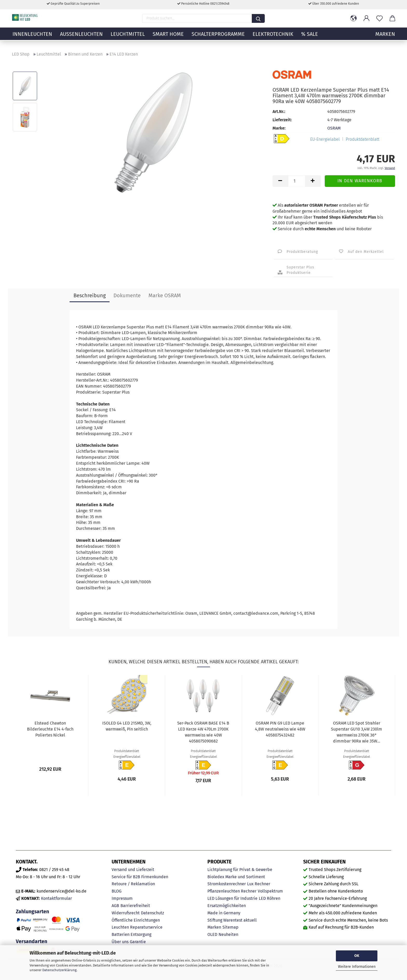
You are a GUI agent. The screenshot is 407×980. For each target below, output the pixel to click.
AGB (115, 906)
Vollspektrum (270, 891)
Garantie (138, 942)
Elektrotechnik (273, 38)
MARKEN (385, 38)
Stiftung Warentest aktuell (232, 920)
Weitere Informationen (357, 967)
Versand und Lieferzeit (133, 870)
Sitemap (230, 927)
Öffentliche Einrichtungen (136, 920)
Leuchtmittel (128, 38)
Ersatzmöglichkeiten (227, 906)
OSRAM (334, 128)
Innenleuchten (32, 38)
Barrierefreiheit (135, 906)
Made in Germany (224, 913)
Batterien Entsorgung (131, 934)
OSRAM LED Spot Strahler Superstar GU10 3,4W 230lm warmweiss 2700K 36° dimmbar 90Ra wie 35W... (357, 732)
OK (357, 956)
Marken (214, 927)
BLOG (117, 891)
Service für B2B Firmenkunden (140, 877)
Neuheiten (228, 934)
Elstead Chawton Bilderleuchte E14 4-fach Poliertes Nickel (50, 729)
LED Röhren (270, 898)
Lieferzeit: (282, 120)
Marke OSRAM (165, 295)
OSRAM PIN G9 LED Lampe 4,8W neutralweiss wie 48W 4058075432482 (280, 729)
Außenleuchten (81, 38)
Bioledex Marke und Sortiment (236, 877)
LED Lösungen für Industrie (232, 898)
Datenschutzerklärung (59, 970)
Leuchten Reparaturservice (137, 927)
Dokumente (127, 295)
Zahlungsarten (32, 912)
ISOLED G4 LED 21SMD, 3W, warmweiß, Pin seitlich (127, 726)
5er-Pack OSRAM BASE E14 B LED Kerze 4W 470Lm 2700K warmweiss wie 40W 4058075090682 (203, 732)
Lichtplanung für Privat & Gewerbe (240, 870)
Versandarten (32, 941)
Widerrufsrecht (126, 913)
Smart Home (168, 38)
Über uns (120, 942)
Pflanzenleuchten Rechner (232, 891)
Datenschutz (152, 913)
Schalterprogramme (218, 38)
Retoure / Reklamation (133, 884)
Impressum (122, 898)
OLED (212, 934)
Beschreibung (90, 295)
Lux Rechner (259, 884)
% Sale (310, 38)
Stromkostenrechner (227, 884)
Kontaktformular (56, 898)
